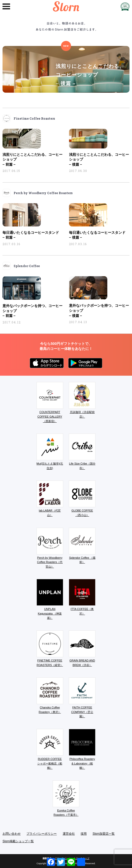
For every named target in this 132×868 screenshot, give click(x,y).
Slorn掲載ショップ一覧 (18, 841)
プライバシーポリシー (42, 834)
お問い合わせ (12, 834)
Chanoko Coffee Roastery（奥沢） (50, 695)
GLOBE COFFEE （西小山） (82, 499)
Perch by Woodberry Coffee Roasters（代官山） (50, 548)
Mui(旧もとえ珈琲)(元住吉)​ (50, 452)
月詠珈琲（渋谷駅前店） (82, 400)
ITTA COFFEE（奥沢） (82, 597)
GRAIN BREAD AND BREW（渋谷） (82, 648)
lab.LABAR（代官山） (50, 499)
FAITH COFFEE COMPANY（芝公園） (82, 698)
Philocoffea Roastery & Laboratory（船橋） (82, 749)
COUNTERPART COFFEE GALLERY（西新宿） (50, 402)
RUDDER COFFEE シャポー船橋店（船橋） (50, 749)
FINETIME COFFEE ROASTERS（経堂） (50, 648)
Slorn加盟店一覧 (104, 834)
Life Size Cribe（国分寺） (82, 452)
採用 (84, 834)
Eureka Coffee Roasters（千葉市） (66, 798)
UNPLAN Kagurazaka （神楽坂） (50, 599)
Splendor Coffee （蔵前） (82, 546)
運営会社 (69, 834)
